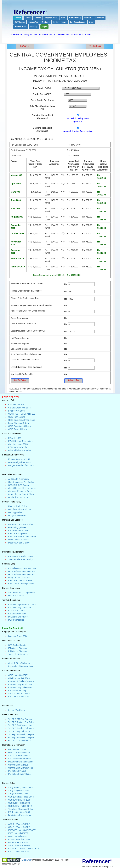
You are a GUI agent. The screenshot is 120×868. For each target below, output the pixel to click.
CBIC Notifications (17, 417)
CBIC (63, 18)
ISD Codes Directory (18, 648)
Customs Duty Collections (20, 687)
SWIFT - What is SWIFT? (20, 846)
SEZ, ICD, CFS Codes (18, 485)
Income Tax (33, 22)
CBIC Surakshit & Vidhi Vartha (22, 537)
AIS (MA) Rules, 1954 (18, 794)
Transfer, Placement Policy (20, 559)
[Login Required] (10, 397)
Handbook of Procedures (20, 509)
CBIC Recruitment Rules (19, 426)
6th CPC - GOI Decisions (20, 741)
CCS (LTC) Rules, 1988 (19, 803)
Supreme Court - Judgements (22, 593)
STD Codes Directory (18, 645)
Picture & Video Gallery (19, 543)
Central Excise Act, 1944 (19, 408)
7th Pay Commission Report (21, 734)
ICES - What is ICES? (18, 833)
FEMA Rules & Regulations (21, 441)
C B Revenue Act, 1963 (19, 678)
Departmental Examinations (21, 762)
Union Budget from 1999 (19, 462)
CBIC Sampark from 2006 (20, 581)
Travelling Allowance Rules (20, 809)
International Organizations (20, 666)
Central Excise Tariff (17, 614)
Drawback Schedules (18, 617)
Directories (99, 18)
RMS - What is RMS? (18, 842)
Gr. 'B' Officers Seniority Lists (21, 574)
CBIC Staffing (75, 18)
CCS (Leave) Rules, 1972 (20, 806)
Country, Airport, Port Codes (21, 482)
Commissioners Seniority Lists (22, 568)
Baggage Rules (51, 18)
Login (44, 27)
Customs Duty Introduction (20, 684)
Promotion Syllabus (17, 771)
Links (56, 22)
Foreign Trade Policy (18, 506)
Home (28, 18)
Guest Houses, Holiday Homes (22, 488)
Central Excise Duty (17, 690)
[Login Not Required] (12, 628)
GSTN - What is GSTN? (19, 852)
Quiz (91, 22)
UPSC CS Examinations (19, 753)
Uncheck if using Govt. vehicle (78, 131)
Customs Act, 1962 (17, 405)
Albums (38, 18)
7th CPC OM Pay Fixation (20, 719)
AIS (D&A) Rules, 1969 (19, 791)
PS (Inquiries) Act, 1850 (19, 812)
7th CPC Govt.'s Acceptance (21, 725)
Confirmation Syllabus (18, 765)
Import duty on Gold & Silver (21, 494)
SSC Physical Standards (19, 759)
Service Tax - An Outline (19, 694)
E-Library (46, 22)
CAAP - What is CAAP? (19, 827)
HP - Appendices (16, 512)
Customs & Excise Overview (21, 681)
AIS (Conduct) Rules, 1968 (20, 788)
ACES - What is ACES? (19, 824)
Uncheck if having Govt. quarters (78, 120)
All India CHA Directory (19, 479)
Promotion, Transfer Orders (21, 556)
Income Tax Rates (16, 710)
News (64, 22)
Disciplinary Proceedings (19, 815)
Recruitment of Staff (17, 749)
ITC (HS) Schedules (17, 515)
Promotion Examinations (19, 774)
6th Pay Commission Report (21, 737)
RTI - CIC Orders (16, 596)
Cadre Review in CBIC (18, 530)
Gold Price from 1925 (18, 497)
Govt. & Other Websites (19, 663)
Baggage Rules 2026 (18, 636)
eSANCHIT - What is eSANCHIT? (24, 849)
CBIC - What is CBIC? (18, 675)
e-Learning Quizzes (17, 527)
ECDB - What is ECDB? (19, 839)
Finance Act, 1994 (16, 411)
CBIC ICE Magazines (18, 534)
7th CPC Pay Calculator (19, 731)
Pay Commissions (78, 22)
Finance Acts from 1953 (19, 459)
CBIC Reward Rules (17, 429)
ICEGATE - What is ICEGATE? (22, 830)
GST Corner (20, 22)
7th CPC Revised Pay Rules (21, 722)
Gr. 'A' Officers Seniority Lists (21, 571)
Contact (88, 18)
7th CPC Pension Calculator (21, 728)
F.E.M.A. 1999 (15, 438)
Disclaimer (27, 860)
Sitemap (34, 27)
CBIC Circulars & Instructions (21, 420)
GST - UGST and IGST (19, 697)
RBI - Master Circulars (18, 447)
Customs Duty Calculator (20, 608)
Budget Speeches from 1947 (21, 465)
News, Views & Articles (19, 540)
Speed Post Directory (18, 654)
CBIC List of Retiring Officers (21, 584)
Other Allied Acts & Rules (20, 450)
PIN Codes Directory (18, 651)
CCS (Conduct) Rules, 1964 (21, 797)
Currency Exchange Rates (20, 491)
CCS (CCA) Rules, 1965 (19, 800)
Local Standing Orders (18, 423)
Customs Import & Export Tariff (22, 605)
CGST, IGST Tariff (16, 611)
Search (18, 18)
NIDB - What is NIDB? (18, 836)
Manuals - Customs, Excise (21, 524)
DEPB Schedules (16, 620)
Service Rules (21, 27)
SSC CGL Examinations (19, 756)
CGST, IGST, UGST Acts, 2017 (22, 414)
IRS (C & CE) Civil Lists (19, 577)
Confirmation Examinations (20, 768)
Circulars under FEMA (18, 444)
